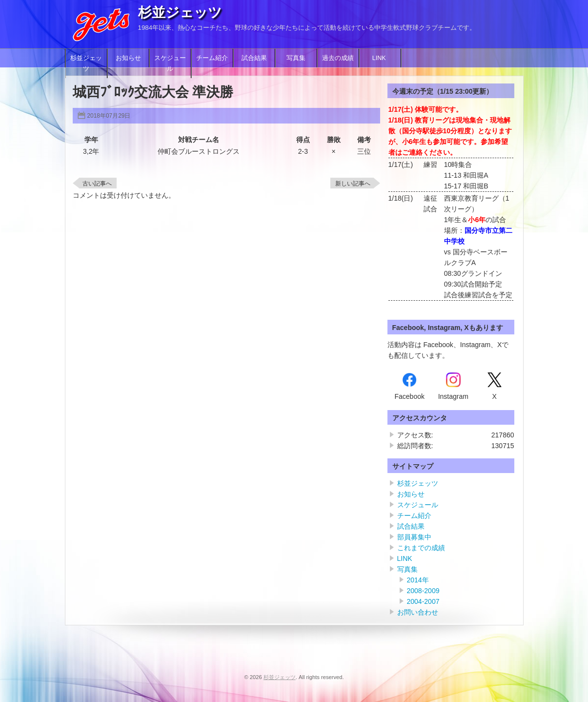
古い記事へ (97, 184)
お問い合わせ (418, 612)
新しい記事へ (353, 184)
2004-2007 (423, 601)
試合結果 (254, 58)
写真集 (296, 58)
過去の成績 (338, 58)
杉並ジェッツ (180, 12)
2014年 (418, 580)
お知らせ (128, 58)
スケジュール (170, 63)
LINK (380, 58)
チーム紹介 (212, 58)
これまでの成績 (421, 548)
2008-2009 (423, 591)
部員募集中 (414, 537)
